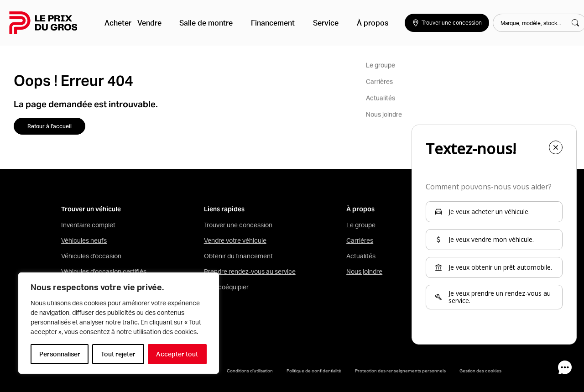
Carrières (360, 240)
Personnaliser (60, 354)
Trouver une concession (238, 225)
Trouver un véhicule (91, 209)
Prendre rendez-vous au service (250, 272)
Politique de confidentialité (314, 371)
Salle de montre (206, 23)
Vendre (156, 23)
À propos (350, 23)
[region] (119, 323)
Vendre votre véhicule (235, 240)
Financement (265, 23)
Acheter (119, 23)
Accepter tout (177, 354)
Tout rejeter (118, 354)
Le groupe (361, 225)
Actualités (361, 256)
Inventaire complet (88, 225)
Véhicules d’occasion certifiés (104, 272)
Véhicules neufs (84, 240)
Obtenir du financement (238, 256)
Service (311, 23)
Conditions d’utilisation (250, 371)
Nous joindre (364, 272)
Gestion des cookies (480, 371)
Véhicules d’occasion (91, 256)
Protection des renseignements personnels (400, 371)
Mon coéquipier (226, 287)
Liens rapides (224, 209)
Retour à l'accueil (50, 126)
